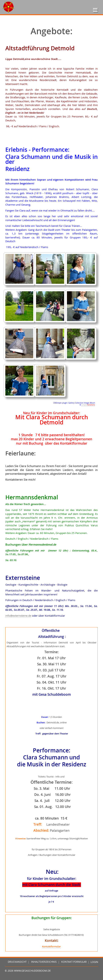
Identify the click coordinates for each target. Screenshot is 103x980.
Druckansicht (17, 962)
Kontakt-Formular (74, 962)
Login (94, 962)
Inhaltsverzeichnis (44, 962)
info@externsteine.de (18, 616)
